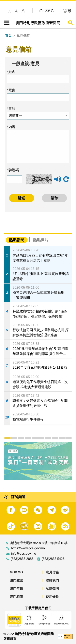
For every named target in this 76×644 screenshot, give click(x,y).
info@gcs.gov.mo (24, 554)
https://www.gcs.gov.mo (28, 548)
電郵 (12, 90)
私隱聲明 (52, 589)
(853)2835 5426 (53, 559)
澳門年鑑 (16, 589)
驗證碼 (14, 170)
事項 (12, 108)
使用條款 (52, 597)
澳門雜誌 (16, 580)
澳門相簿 (16, 597)
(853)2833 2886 (22, 559)
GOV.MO (16, 572)
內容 (12, 127)
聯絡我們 (52, 580)
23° (49, 11)
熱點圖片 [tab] (41, 240)
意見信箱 (52, 572)
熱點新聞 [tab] (17, 240)
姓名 (12, 72)
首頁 (8, 36)
